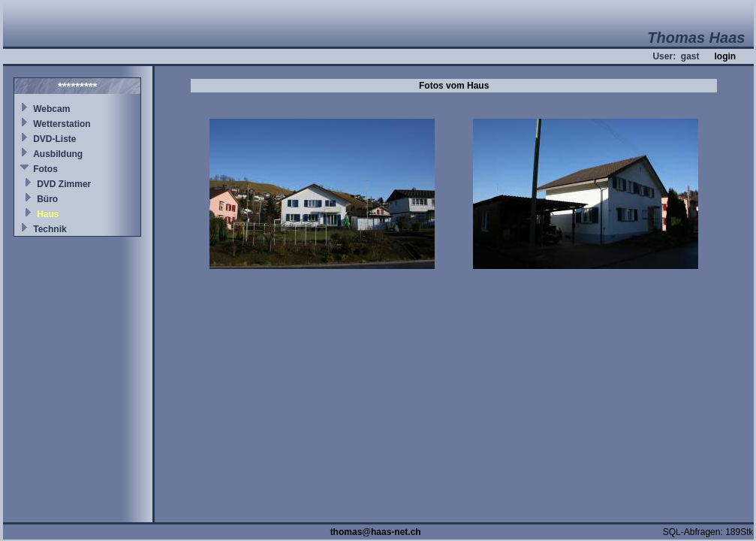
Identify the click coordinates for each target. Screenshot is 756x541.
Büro (47, 199)
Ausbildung (58, 154)
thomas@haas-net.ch (376, 532)
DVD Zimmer (64, 184)
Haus (48, 214)
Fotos (45, 169)
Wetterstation (62, 124)
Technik (50, 229)
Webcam (51, 109)
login (725, 56)
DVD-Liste (54, 139)
